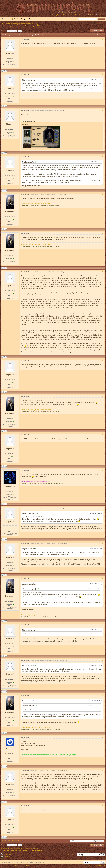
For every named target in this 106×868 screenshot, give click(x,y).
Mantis (71, 15)
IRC (76, 15)
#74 (102, 579)
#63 (102, 110)
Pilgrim (9, 124)
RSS (45, 862)
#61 (102, 39)
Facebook (83, 15)
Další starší (7, 841)
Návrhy (36, 24)
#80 (102, 806)
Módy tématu (100, 35)
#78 (102, 737)
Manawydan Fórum (7, 24)
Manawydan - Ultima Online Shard (23, 24)
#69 (102, 396)
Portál (92, 15)
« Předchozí (11, 31)
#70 (102, 435)
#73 (102, 543)
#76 (102, 660)
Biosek (9, 749)
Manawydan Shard (13, 862)
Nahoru (22, 862)
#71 (102, 470)
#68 (102, 361)
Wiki (65, 15)
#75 (102, 625)
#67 (102, 272)
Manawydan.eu (55, 15)
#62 (102, 75)
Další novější (16, 841)
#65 (102, 195)
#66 (102, 233)
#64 (102, 157)
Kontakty (4, 862)
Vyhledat (101, 15)
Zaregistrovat (25, 19)
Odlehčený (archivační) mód (34, 862)
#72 (102, 508)
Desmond (9, 486)
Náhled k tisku (7, 854)
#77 (102, 695)
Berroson (9, 212)
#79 (102, 770)
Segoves (9, 53)
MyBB (16, 866)
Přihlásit (17, 19)
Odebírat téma (7, 856)
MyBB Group (29, 866)
